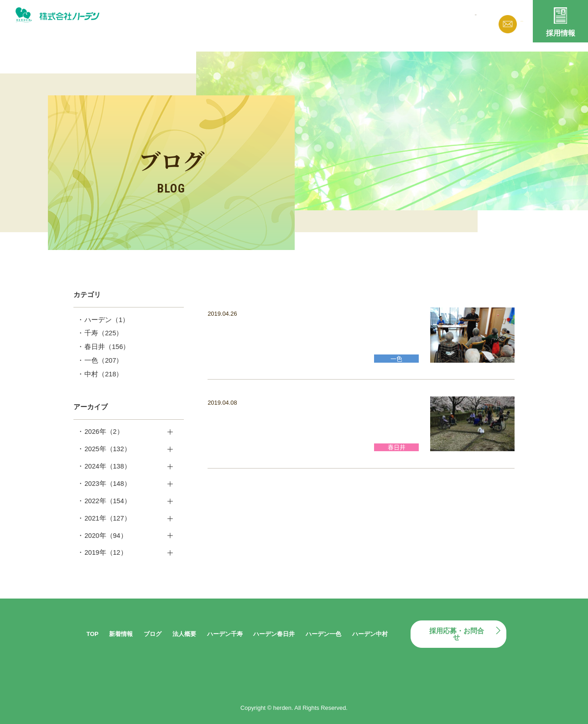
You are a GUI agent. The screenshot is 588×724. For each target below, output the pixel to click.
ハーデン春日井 (274, 634)
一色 (104, 360)
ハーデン (107, 320)
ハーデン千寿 (225, 634)
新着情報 (312, 19)
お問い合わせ (505, 21)
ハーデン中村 (370, 634)
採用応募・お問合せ (457, 634)
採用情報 (561, 33)
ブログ (351, 19)
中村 (104, 374)
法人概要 (390, 19)
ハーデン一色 (323, 634)
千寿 (104, 333)
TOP (93, 634)
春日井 (107, 347)
